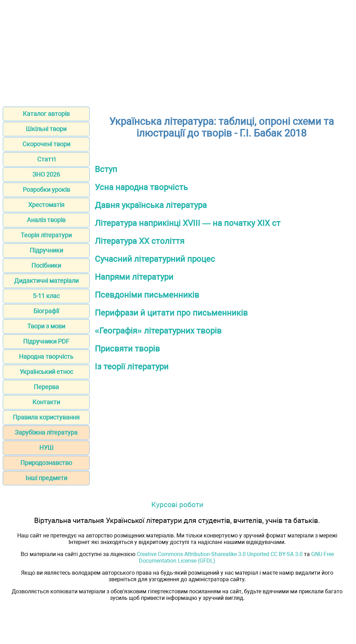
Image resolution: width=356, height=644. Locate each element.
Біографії (46, 311)
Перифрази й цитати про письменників (171, 313)
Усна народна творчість (141, 187)
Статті (46, 159)
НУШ (46, 448)
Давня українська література (151, 205)
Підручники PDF (46, 341)
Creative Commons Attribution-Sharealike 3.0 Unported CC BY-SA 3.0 (220, 554)
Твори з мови (46, 326)
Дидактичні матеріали (46, 281)
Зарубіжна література (46, 432)
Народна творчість (46, 356)
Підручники (46, 250)
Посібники (46, 265)
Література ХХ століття (140, 241)
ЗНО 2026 (46, 174)
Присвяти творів (127, 349)
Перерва (46, 387)
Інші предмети (46, 478)
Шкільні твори (46, 129)
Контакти (46, 402)
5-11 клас (46, 296)
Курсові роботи (177, 504)
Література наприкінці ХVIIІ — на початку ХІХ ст (188, 223)
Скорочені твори (46, 144)
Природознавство (46, 463)
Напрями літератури (134, 277)
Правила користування (46, 417)
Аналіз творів (46, 220)
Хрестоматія (46, 205)
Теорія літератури (46, 235)
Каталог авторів (46, 114)
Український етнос (46, 372)
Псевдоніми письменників (147, 295)
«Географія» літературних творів (158, 331)
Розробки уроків (46, 190)
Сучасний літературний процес (155, 259)
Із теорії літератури (132, 367)
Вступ (106, 169)
